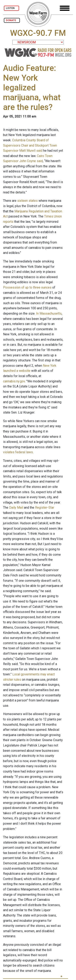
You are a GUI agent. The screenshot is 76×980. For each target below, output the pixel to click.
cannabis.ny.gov (14, 381)
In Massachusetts (49, 313)
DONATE (12, 20)
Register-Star (45, 508)
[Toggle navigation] (65, 8)
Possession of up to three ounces (27, 287)
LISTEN (11, 8)
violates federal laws (18, 452)
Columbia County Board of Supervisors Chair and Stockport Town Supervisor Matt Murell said (30, 145)
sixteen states (27, 201)
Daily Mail (16, 508)
